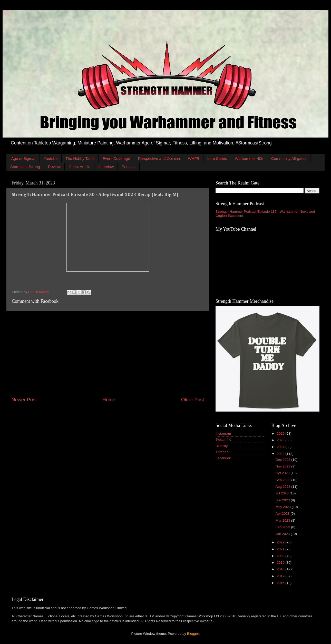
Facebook (223, 458)
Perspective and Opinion (159, 158)
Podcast (129, 167)
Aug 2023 (284, 487)
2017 (281, 576)
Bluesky (222, 446)
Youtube (51, 158)
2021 (281, 549)
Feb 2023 (283, 527)
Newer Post (24, 400)
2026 (281, 433)
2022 (281, 542)
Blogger (193, 634)
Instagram (223, 433)
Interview (106, 167)
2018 (281, 569)
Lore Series (217, 158)
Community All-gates (289, 158)
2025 (281, 440)
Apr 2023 (283, 514)
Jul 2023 (283, 493)
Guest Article (79, 167)
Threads (222, 452)
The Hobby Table (80, 158)
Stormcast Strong (25, 167)
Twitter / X (223, 440)
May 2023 (284, 507)
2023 (281, 454)
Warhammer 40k (249, 158)
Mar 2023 (283, 520)
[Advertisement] (108, 354)
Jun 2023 (283, 500)
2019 (281, 563)
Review (54, 167)
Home (109, 400)
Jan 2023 (283, 534)
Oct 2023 (283, 473)
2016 (281, 583)
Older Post (193, 400)
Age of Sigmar (23, 158)
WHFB (193, 158)
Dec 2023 (284, 460)
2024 (281, 447)
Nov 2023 (284, 466)
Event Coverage (116, 158)
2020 (281, 556)
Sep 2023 (284, 480)
